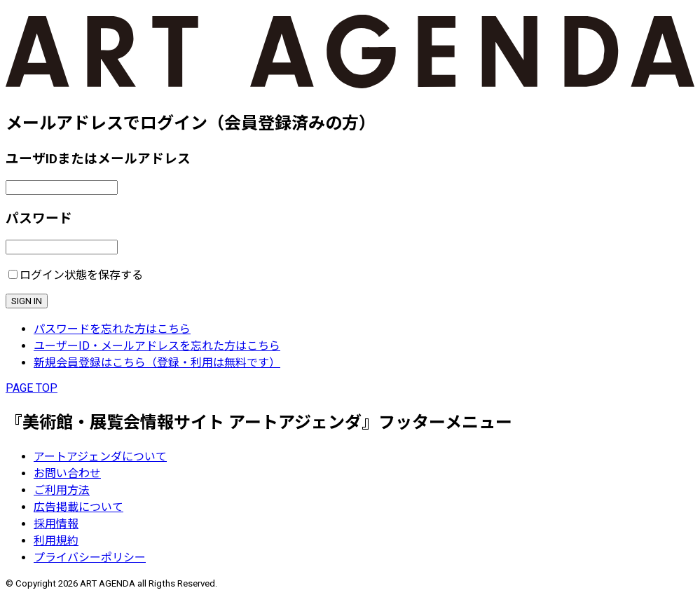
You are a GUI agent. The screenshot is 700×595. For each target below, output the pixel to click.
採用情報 (56, 524)
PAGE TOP (32, 388)
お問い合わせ (67, 473)
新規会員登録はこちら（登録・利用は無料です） (157, 363)
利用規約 (56, 541)
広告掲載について (78, 507)
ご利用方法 (62, 490)
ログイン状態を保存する (81, 275)
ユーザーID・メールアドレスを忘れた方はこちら (157, 346)
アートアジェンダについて (100, 457)
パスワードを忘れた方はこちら (112, 329)
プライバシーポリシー (90, 558)
